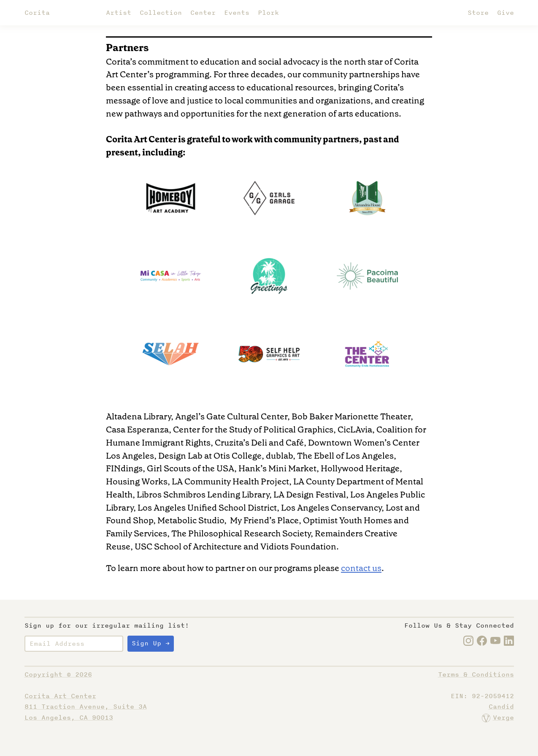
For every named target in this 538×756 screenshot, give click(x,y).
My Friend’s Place (264, 520)
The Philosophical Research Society (241, 533)
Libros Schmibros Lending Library (203, 495)
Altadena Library (138, 416)
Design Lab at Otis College (210, 456)
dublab (279, 456)
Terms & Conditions (476, 674)
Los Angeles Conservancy (331, 508)
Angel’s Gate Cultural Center (231, 416)
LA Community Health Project (230, 481)
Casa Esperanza (137, 430)
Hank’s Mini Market (277, 468)
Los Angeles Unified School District (207, 508)
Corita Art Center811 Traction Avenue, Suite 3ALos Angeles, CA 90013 (86, 707)
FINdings (124, 468)
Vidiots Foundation (298, 547)
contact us (361, 568)
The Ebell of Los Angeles (345, 456)
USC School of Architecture (188, 547)
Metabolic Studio (191, 520)
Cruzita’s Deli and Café (259, 443)
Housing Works (137, 481)
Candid (501, 707)
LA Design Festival (310, 495)
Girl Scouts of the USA (191, 468)
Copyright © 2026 (58, 674)
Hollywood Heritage (360, 468)
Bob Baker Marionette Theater (351, 416)
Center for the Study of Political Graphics (253, 430)
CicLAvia (355, 430)
